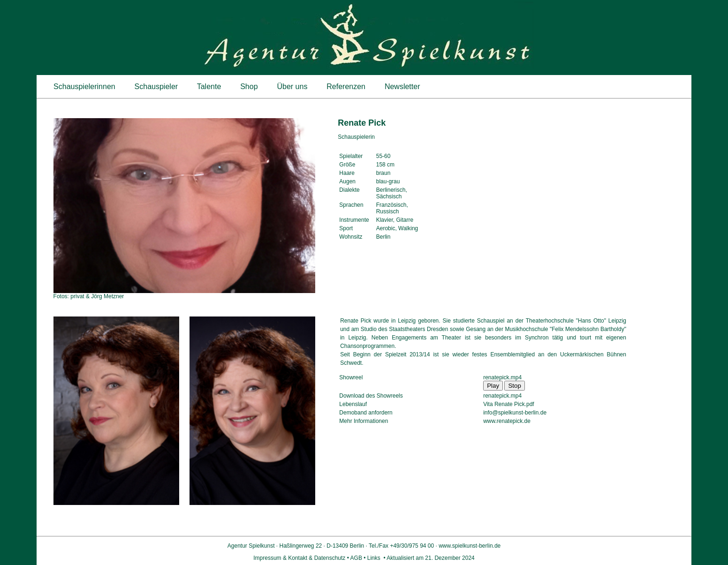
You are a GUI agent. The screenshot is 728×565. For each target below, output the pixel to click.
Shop (249, 87)
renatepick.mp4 (502, 377)
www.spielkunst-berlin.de (470, 546)
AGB (356, 558)
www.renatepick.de (507, 421)
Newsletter (402, 87)
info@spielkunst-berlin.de (515, 413)
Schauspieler (156, 87)
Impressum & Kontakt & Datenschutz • (302, 558)
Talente (209, 87)
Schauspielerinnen (85, 87)
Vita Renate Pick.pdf (509, 404)
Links (374, 558)
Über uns (292, 87)
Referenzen (346, 87)
